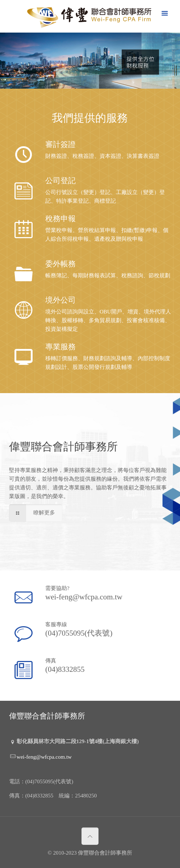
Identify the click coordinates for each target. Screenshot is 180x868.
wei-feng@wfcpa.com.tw (84, 596)
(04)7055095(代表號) (79, 633)
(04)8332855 (66, 669)
